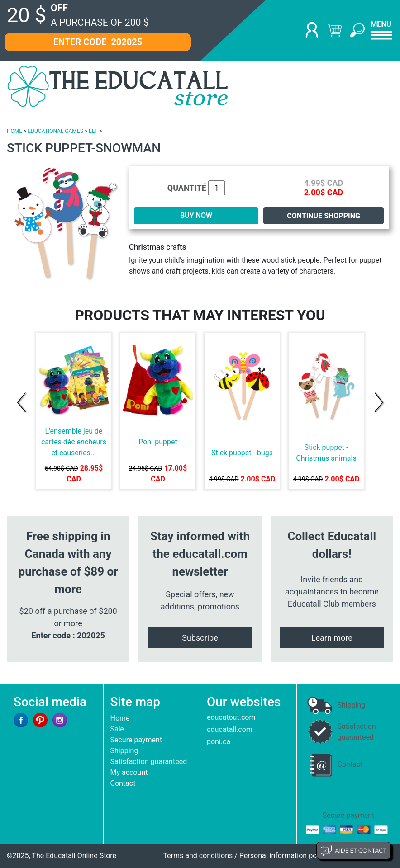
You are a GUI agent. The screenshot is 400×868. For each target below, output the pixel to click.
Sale (117, 729)
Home (120, 718)
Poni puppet (158, 442)
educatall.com (230, 729)
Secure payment (136, 740)
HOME (14, 131)
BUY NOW (196, 215)
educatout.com (231, 717)
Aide (354, 850)
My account (129, 772)
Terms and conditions (198, 856)
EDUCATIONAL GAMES (55, 131)
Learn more (332, 638)
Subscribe (200, 638)
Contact (123, 783)
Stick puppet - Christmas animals (326, 453)
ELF (93, 131)
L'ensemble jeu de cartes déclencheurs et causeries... (74, 442)
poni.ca (219, 742)
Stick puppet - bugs (242, 453)
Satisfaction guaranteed (149, 762)
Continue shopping (324, 216)
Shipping (124, 751)
